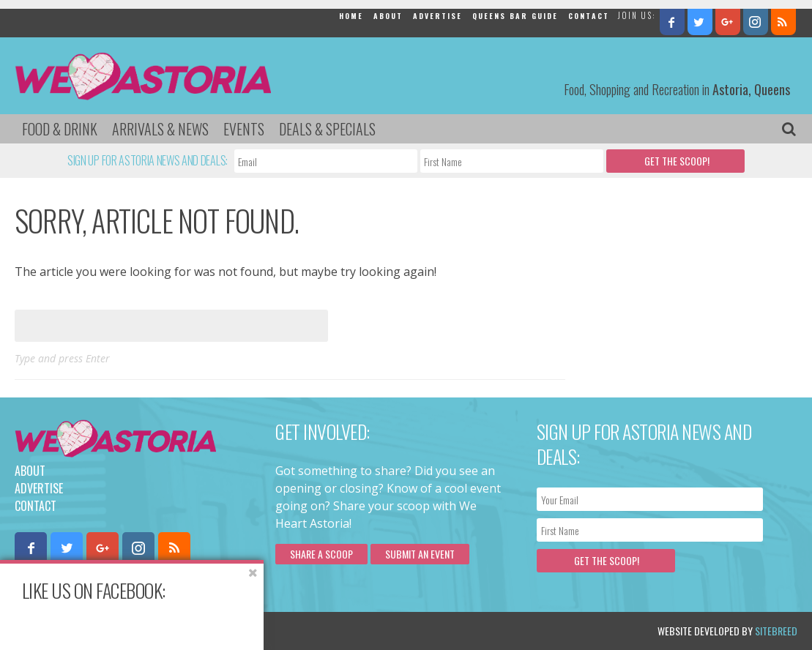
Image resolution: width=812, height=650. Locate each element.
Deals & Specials (327, 129)
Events (244, 129)
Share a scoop (321, 554)
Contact (589, 16)
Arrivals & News (160, 129)
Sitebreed (776, 631)
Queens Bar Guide (515, 16)
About (388, 16)
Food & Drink (60, 129)
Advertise (437, 16)
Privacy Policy (163, 631)
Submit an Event (420, 554)
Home (351, 16)
